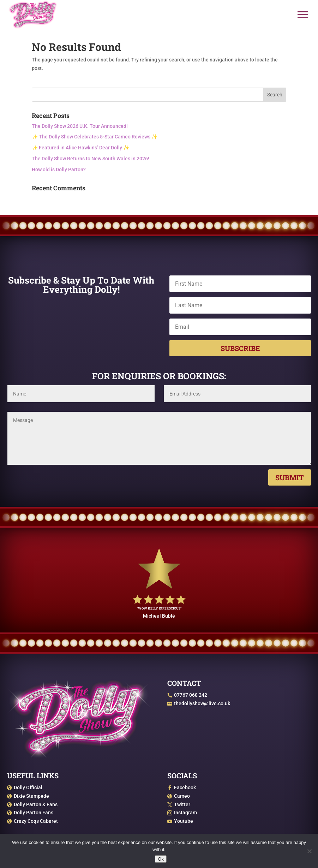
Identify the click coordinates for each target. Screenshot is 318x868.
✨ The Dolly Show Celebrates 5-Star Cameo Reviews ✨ (95, 137)
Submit (290, 477)
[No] (309, 851)
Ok (161, 859)
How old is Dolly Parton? (59, 170)
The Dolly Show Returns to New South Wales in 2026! (91, 159)
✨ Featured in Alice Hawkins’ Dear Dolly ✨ (80, 148)
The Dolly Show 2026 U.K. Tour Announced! (80, 126)
